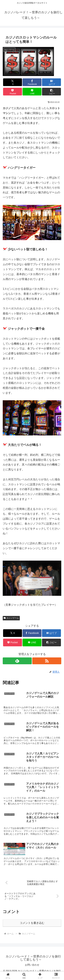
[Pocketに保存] (13, 92)
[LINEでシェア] (32, 92)
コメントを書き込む (32, 923)
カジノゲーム (11, 618)
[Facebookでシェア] (32, 82)
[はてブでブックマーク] (51, 82)
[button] (51, 92)
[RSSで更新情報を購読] (47, 661)
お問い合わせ (32, 965)
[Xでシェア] (13, 82)
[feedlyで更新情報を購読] (17, 661)
